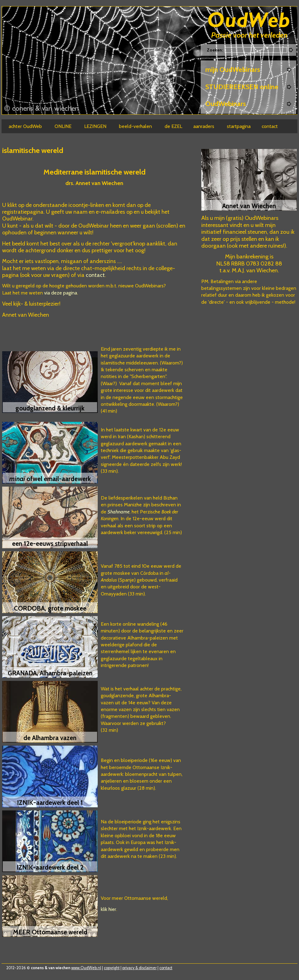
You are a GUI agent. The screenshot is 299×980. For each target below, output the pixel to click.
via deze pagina (61, 293)
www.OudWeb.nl (86, 968)
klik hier (109, 909)
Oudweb (249, 21)
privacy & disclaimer (139, 968)
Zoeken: (215, 50)
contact (95, 275)
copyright (112, 968)
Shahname (119, 512)
